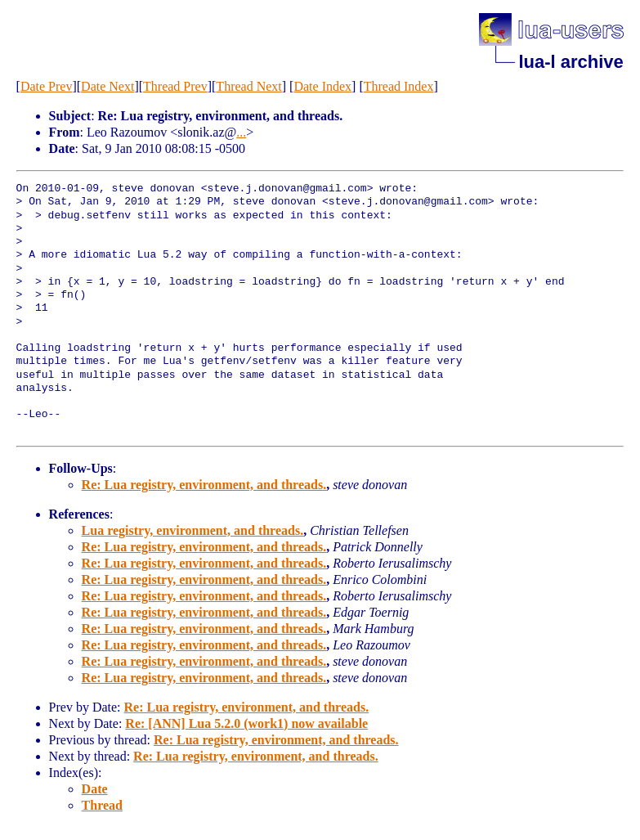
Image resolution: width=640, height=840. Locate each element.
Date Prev (47, 86)
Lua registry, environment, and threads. (193, 530)
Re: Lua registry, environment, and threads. (204, 485)
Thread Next (248, 86)
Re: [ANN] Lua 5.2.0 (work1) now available (246, 723)
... (241, 132)
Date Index (322, 86)
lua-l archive (571, 62)
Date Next (107, 86)
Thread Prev (175, 86)
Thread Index (399, 86)
